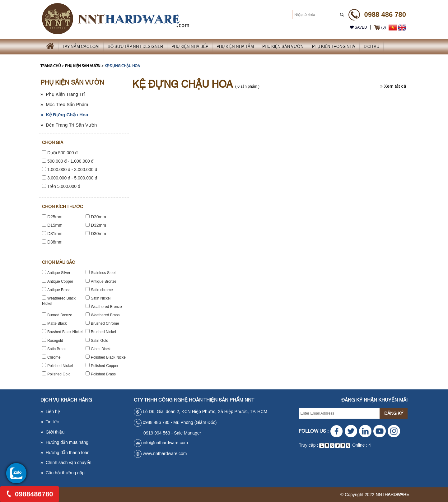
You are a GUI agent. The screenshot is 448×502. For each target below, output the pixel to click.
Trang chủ (51, 66)
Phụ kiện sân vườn (83, 66)
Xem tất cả (393, 86)
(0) (380, 27)
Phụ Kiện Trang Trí (63, 94)
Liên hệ (50, 411)
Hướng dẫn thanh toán (65, 453)
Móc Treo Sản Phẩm (64, 104)
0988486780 (30, 494)
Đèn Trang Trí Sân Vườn (69, 125)
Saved (359, 27)
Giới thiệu (52, 432)
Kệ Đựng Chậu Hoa (122, 66)
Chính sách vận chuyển (66, 462)
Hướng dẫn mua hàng (64, 442)
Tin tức (50, 422)
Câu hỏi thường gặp (63, 473)
